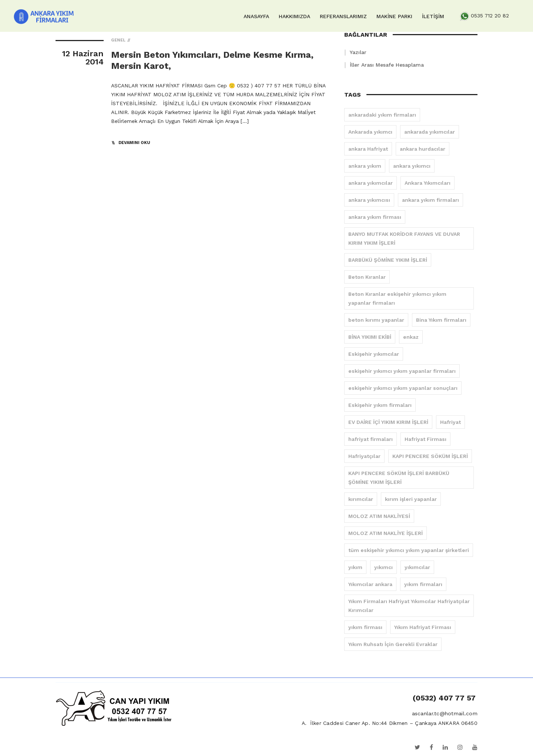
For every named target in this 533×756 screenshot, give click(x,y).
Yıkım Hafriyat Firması (423, 627)
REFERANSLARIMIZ (343, 16)
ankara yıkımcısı (369, 200)
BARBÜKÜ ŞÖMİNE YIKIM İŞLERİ (388, 260)
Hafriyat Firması (425, 439)
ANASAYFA (256, 16)
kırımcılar (361, 499)
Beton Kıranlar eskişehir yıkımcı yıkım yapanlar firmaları (397, 298)
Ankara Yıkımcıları (428, 183)
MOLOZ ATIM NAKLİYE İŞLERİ (385, 533)
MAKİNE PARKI (394, 16)
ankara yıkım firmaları (430, 200)
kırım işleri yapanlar (411, 499)
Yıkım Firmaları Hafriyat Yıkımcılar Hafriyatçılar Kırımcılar (409, 606)
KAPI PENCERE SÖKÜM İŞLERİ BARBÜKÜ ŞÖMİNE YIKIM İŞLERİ (399, 478)
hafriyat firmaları (371, 439)
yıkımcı (383, 567)
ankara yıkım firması (375, 217)
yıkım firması (365, 627)
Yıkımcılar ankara (370, 584)
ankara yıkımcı (412, 166)
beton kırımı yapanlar (376, 320)
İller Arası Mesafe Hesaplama (387, 65)
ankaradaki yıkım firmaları (382, 115)
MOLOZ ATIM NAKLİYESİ (379, 516)
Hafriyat (450, 422)
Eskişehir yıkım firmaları (380, 405)
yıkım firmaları (423, 584)
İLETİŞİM (433, 16)
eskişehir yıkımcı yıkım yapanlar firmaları (402, 371)
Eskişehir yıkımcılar (374, 354)
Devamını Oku (134, 143)
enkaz (411, 337)
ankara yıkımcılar (371, 183)
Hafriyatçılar (364, 456)
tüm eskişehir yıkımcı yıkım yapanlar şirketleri (409, 550)
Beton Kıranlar (367, 277)
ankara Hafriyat (368, 149)
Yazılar (358, 52)
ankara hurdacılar (423, 149)
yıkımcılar (417, 567)
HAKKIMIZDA (294, 16)
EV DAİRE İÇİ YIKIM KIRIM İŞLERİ (388, 422)
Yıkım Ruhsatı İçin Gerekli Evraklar (393, 644)
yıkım (355, 567)
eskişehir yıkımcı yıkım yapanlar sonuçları (403, 388)
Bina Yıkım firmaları (441, 320)
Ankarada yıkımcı (370, 132)
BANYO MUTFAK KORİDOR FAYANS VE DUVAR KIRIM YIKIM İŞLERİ (404, 238)
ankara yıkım (365, 166)
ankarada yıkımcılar (430, 132)
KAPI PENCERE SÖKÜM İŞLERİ (430, 456)
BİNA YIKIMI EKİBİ (370, 337)
